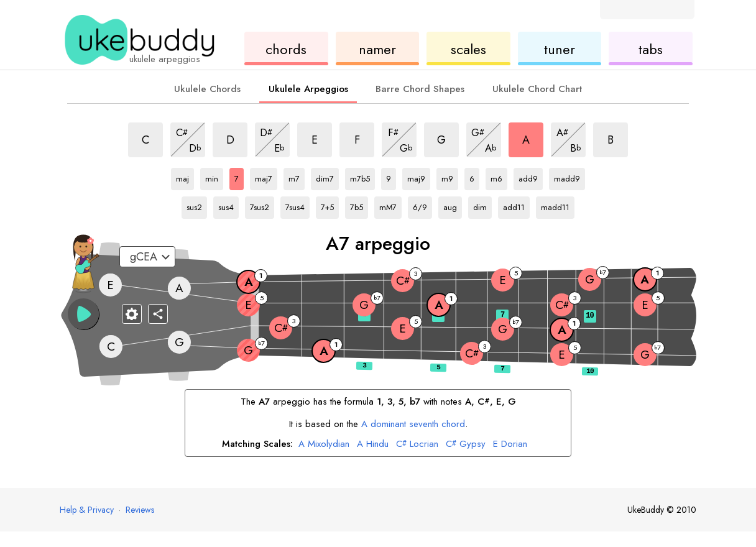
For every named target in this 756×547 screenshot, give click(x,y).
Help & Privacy (87, 510)
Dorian (510, 444)
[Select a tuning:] (147, 257)
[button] (83, 314)
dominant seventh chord (413, 424)
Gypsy (466, 444)
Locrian (417, 444)
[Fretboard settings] (132, 314)
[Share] (158, 314)
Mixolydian (324, 444)
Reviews (140, 510)
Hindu (373, 444)
